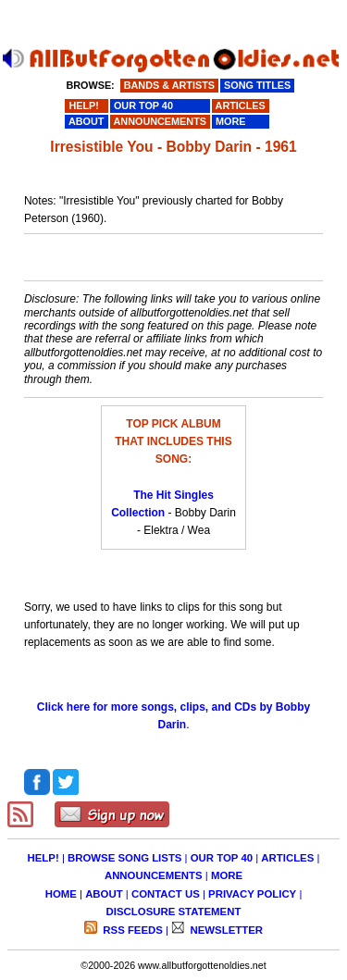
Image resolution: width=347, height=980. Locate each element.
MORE (227, 875)
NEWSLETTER (225, 930)
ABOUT (104, 894)
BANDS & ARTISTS (169, 85)
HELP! (43, 858)
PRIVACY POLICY (252, 894)
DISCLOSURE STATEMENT (174, 912)
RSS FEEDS (131, 930)
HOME (61, 894)
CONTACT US (166, 894)
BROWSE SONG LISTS (124, 858)
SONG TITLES (257, 85)
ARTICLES (287, 858)
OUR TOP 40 (222, 858)
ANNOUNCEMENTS (154, 875)
